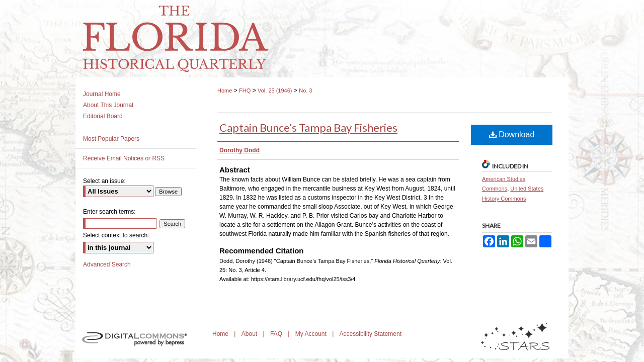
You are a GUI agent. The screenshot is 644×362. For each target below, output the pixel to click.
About (250, 334)
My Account (312, 334)
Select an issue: (104, 181)
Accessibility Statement (371, 334)
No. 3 (305, 90)
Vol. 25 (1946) (275, 90)
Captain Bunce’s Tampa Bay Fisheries (308, 127)
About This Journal (108, 105)
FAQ (277, 334)
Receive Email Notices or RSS (124, 158)
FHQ (245, 90)
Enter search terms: (109, 212)
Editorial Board (103, 116)
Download (512, 134)
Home (225, 90)
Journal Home (102, 94)
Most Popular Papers (111, 139)
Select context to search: (116, 235)
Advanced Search (107, 264)
